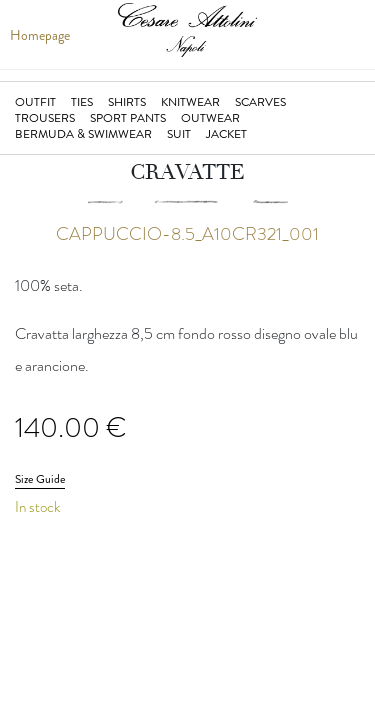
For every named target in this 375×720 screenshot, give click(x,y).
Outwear (210, 118)
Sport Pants (128, 118)
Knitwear (190, 102)
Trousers (45, 118)
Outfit (35, 102)
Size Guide (40, 479)
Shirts (127, 102)
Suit (179, 134)
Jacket (226, 134)
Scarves (260, 102)
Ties (82, 102)
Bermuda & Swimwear (83, 134)
